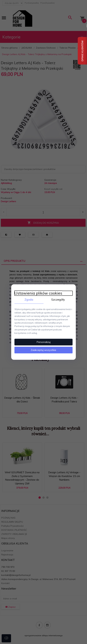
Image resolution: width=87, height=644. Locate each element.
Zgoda (29, 299)
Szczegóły (58, 299)
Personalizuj (43, 342)
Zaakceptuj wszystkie (44, 350)
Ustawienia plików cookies (38, 293)
